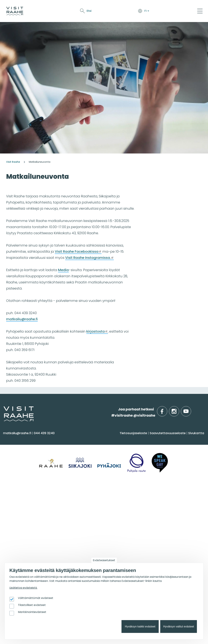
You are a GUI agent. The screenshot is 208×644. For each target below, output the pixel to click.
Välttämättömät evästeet (36, 598)
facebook (166, 409)
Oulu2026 (151, 12)
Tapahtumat (132, 12)
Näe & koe (114, 12)
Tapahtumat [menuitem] (119, 493)
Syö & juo (98, 12)
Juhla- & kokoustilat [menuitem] (71, 515)
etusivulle (4, 409)
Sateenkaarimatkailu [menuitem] (22, 535)
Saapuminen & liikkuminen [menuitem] (77, 454)
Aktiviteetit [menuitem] (13, 454)
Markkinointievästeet (32, 612)
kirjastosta (97, 331)
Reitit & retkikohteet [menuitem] (20, 481)
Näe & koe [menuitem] (15, 439)
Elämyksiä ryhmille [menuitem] (70, 509)
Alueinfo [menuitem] (165, 439)
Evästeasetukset (104, 560)
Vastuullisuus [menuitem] (16, 529)
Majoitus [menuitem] (62, 448)
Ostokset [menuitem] (12, 474)
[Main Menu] (200, 11)
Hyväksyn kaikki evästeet (140, 626)
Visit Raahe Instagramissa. (89, 258)
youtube (190, 409)
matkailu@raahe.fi (22, 319)
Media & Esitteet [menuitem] (18, 522)
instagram (178, 409)
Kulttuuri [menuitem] (12, 461)
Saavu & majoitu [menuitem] (72, 439)
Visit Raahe (13, 162)
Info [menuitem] (9, 493)
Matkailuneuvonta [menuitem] (20, 502)
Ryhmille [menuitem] (64, 493)
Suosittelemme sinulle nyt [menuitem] (179, 495)
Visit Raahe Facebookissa (78, 251)
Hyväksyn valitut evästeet (179, 626)
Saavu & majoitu (78, 12)
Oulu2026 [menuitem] (65, 548)
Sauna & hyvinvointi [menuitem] (21, 448)
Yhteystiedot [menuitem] (15, 509)
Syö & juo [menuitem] (115, 439)
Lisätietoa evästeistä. (23, 588)
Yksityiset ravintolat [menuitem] (71, 502)
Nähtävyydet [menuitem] (15, 468)
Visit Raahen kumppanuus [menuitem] (26, 556)
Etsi (174, 11)
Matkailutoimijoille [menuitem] (24, 548)
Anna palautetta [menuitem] (19, 515)
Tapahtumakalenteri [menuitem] (123, 502)
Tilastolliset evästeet (32, 605)
